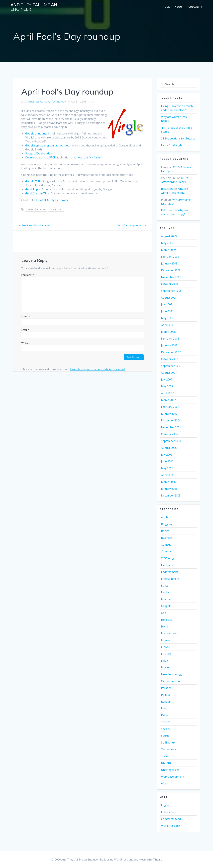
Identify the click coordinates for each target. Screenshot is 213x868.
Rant (164, 708)
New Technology (172, 674)
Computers (168, 551)
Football (166, 599)
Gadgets (166, 606)
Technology (58, 102)
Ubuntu (166, 763)
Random (166, 702)
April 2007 (167, 393)
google (41, 210)
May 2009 (167, 243)
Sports (165, 736)
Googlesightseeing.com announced (47, 145)
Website (26, 343)
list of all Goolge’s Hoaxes (52, 200)
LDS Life (166, 654)
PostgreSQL (33, 153)
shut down (48, 153)
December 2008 (171, 270)
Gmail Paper (33, 189)
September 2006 (171, 441)
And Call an (34, 7)
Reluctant (167, 189)
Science (166, 722)
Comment (28, 275)
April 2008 (167, 325)
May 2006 (167, 468)
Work (164, 783)
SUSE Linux (168, 743)
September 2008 (171, 291)
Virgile (29, 137)
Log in (165, 805)
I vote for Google (172, 145)
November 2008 (171, 277)
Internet (166, 640)
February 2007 (170, 407)
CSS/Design (168, 558)
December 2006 (171, 420)
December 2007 (171, 352)
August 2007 (169, 373)
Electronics (168, 565)
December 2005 (171, 496)
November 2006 (171, 427)
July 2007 (167, 379)
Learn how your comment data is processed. (98, 370)
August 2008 (169, 298)
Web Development (173, 777)
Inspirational (169, 633)
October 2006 (169, 434)
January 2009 (169, 263)
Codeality (195, 7)
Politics (165, 695)
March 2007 (168, 400)
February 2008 (170, 339)
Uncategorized (170, 770)
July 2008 (167, 304)
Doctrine (31, 157)
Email (25, 330)
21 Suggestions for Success (178, 138)
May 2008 (167, 318)
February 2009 (170, 257)
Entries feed (169, 812)
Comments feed (171, 819)
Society (165, 729)
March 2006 (168, 482)
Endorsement (169, 572)
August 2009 (169, 236)
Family (165, 592)
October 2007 (169, 359)
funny (30, 210)
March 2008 (168, 332)
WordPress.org (170, 826)
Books (165, 531)
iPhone (165, 647)
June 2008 (167, 311)
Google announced (37, 133)
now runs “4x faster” (89, 157)
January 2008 (169, 345)
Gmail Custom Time (37, 193)
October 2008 (169, 284)
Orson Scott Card (172, 681)
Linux (164, 661)
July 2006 (167, 455)
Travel (165, 756)
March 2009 (168, 250)
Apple (165, 517)
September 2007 (171, 366)
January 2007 (169, 414)
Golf (164, 613)
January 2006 (169, 489)
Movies (166, 667)
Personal (167, 688)
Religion (166, 715)
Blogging (167, 524)
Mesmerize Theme (150, 860)
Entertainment (170, 579)
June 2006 (167, 461)
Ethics (165, 586)
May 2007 (167, 386)
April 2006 (167, 475)
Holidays (166, 620)
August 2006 (169, 448)
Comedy (45, 102)
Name (26, 316)
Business (34, 102)
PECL (52, 157)
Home (167, 7)
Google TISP (33, 181)
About (179, 7)
